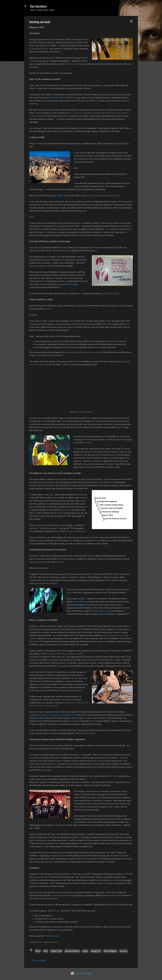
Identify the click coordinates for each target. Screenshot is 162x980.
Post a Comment (39, 960)
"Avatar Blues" (80, 602)
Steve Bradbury (110, 951)
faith (45, 951)
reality (85, 951)
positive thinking (72, 951)
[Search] (136, 7)
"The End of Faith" (57, 98)
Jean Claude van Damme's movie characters (56, 715)
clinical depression (101, 611)
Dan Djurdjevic (39, 6)
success (123, 951)
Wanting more (52, 936)
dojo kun (70, 284)
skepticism (96, 951)
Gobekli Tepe (62, 196)
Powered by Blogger (81, 973)
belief (38, 951)
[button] (131, 22)
